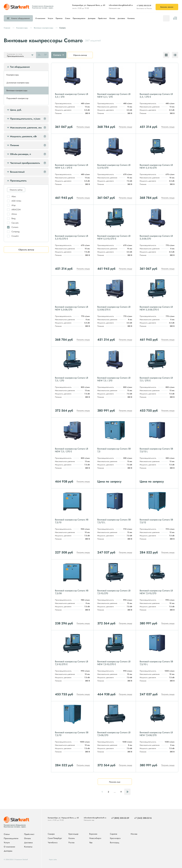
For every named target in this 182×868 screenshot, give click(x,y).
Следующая (127, 792)
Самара (51, 834)
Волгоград (115, 843)
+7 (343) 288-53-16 (143, 818)
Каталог (20, 18)
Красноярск (115, 838)
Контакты (131, 18)
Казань (72, 838)
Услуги (50, 18)
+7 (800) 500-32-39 (144, 6)
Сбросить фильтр (80, 55)
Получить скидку (83, 127)
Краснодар (73, 834)
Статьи (68, 18)
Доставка (121, 18)
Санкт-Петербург (55, 838)
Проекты (59, 18)
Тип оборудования (20, 67)
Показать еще (115, 782)
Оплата (112, 18)
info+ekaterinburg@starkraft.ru (121, 5)
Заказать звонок (167, 7)
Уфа (91, 843)
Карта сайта (53, 860)
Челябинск (53, 843)
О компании (40, 18)
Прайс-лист (102, 18)
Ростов (71, 843)
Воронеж (93, 834)
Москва (134, 834)
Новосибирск (95, 838)
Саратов (113, 834)
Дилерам (92, 18)
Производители (79, 18)
